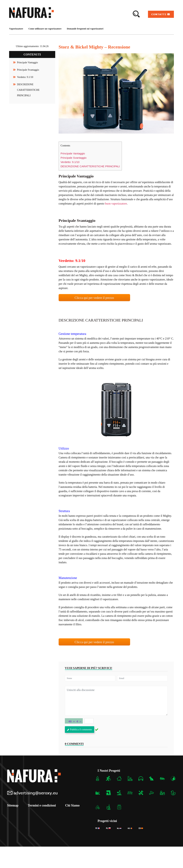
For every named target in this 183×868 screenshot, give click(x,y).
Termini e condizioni (43, 805)
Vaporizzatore (16, 29)
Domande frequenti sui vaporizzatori (85, 29)
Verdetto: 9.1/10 (25, 77)
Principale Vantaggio (27, 62)
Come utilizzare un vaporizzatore (45, 29)
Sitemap (13, 805)
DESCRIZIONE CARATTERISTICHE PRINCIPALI (28, 90)
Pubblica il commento (80, 730)
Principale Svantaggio (28, 70)
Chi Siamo (75, 805)
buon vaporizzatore (116, 204)
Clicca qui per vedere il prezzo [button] (94, 298)
